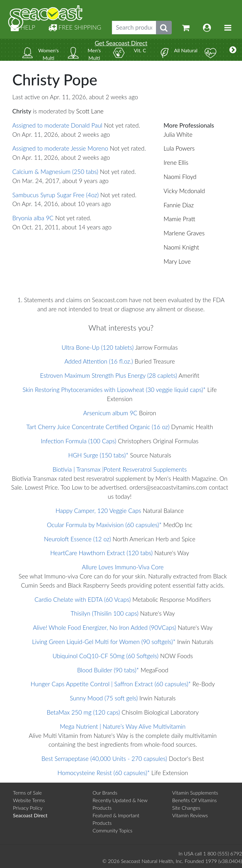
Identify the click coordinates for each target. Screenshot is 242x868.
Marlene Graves (184, 233)
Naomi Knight (181, 247)
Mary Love (177, 261)
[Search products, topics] (134, 28)
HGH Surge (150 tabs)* (98, 455)
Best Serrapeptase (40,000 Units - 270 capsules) (104, 759)
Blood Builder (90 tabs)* (108, 670)
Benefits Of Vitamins (194, 800)
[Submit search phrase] (164, 28)
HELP (23, 27)
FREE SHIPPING (75, 27)
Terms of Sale (27, 793)
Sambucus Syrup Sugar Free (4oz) (55, 195)
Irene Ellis (176, 162)
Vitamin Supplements (195, 793)
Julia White (178, 134)
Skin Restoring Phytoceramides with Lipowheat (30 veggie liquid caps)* (114, 390)
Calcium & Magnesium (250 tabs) (55, 172)
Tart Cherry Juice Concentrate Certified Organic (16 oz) (98, 427)
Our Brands (105, 793)
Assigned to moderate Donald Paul (57, 125)
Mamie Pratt (179, 219)
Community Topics (112, 830)
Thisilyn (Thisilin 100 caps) (104, 613)
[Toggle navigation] (228, 28)
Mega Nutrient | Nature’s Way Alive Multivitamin (123, 726)
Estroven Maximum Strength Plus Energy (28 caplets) (109, 375)
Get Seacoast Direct (121, 43)
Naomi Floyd (180, 177)
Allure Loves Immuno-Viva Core (123, 567)
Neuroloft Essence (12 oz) (78, 539)
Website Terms (29, 800)
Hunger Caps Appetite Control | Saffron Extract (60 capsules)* (111, 684)
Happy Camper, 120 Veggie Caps (98, 511)
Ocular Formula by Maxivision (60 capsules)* (104, 525)
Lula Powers (179, 148)
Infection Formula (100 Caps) (79, 441)
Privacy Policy (28, 808)
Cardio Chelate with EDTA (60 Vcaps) (83, 599)
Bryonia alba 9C (33, 218)
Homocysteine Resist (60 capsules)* (104, 773)
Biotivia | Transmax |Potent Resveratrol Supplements (120, 469)
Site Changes (186, 808)
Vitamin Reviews (190, 815)
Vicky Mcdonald (184, 191)
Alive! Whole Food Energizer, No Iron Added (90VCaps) (104, 627)
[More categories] (233, 50)
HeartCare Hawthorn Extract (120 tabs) (101, 553)
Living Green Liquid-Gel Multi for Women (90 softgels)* (104, 642)
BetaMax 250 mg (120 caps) (83, 712)
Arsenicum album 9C (110, 413)
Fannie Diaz (179, 205)
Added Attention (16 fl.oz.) (99, 361)
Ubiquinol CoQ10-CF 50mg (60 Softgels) (106, 656)
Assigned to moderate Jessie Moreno (60, 148)
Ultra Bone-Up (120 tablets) (98, 347)
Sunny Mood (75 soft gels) (104, 698)
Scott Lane (90, 111)
